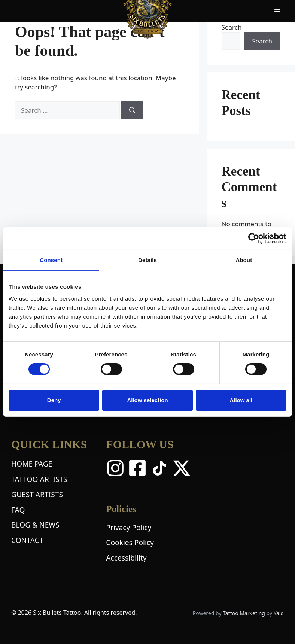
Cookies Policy (130, 542)
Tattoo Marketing (244, 613)
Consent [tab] (51, 260)
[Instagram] (115, 468)
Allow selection (147, 400)
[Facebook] (137, 468)
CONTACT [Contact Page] (27, 540)
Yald (279, 613)
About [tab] (244, 260)
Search (232, 27)
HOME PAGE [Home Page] (32, 464)
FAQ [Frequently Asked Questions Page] (18, 510)
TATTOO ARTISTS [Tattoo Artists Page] (39, 479)
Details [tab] (147, 260)
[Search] (132, 110)
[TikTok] (159, 468)
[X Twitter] (182, 468)
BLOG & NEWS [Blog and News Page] (35, 525)
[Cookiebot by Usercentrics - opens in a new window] (254, 239)
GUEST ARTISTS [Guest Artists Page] (37, 494)
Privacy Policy (129, 527)
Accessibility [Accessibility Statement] (126, 558)
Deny (54, 400)
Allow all (241, 400)
